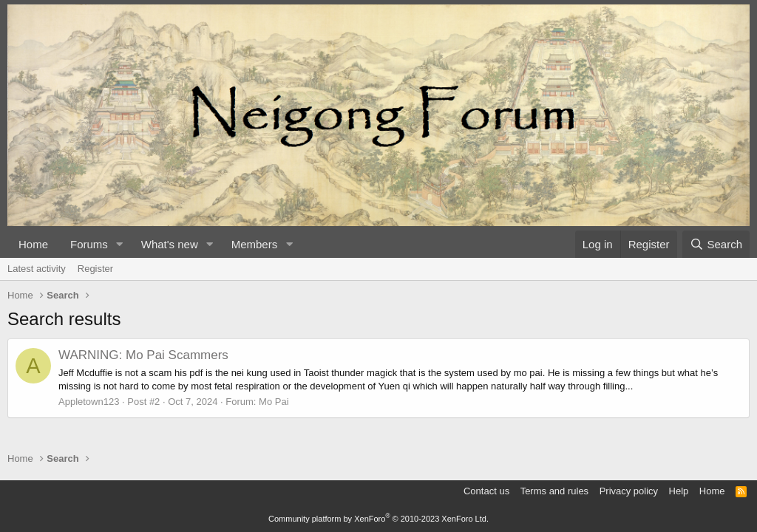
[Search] (716, 244)
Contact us (486, 491)
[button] (120, 244)
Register (95, 269)
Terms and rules (554, 491)
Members (255, 244)
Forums (89, 244)
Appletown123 (89, 402)
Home (33, 244)
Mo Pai (274, 402)
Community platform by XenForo (378, 519)
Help (679, 491)
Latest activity (37, 269)
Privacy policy (629, 491)
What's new (170, 244)
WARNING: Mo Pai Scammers (143, 355)
